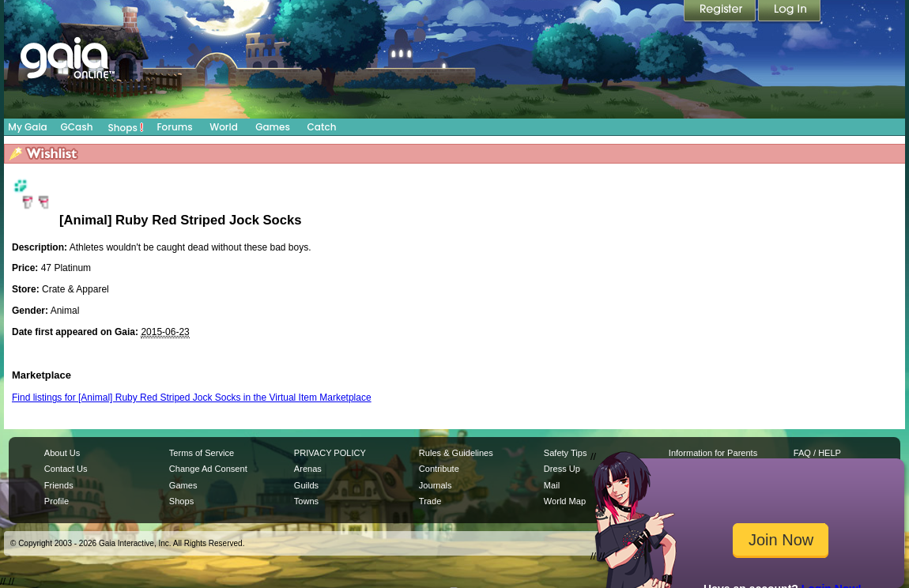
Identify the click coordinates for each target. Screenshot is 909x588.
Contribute (439, 469)
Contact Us (66, 469)
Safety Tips (566, 453)
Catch (322, 127)
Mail (552, 485)
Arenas (308, 469)
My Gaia (27, 127)
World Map (565, 501)
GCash (77, 127)
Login (790, 12)
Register (721, 12)
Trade (430, 501)
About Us (62, 453)
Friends (59, 485)
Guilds (306, 485)
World (224, 127)
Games (273, 127)
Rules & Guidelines (456, 453)
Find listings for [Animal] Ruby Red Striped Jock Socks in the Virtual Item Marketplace (192, 398)
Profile (57, 501)
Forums (174, 127)
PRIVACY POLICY (330, 453)
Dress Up (562, 469)
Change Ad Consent (208, 469)
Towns (306, 501)
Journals (436, 485)
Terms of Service (202, 453)
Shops (126, 127)
